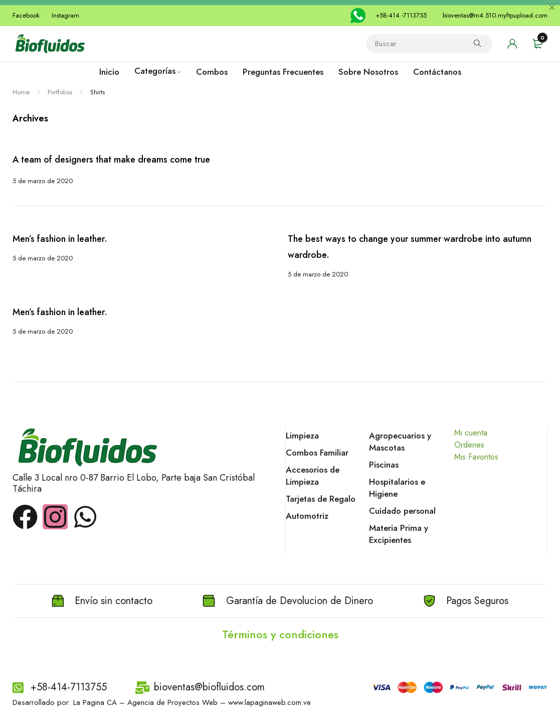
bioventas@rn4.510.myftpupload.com (495, 15)
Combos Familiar (317, 453)
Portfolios (60, 92)
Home (21, 92)
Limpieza (302, 435)
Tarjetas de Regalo (321, 499)
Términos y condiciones (280, 634)
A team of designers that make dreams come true (111, 160)
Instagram (65, 15)
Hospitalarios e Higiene (397, 488)
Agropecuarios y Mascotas (400, 442)
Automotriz (307, 516)
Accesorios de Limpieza (313, 476)
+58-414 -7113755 (401, 15)
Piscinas (384, 465)
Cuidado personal (402, 511)
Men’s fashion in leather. (59, 239)
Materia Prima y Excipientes (399, 534)
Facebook (26, 15)
